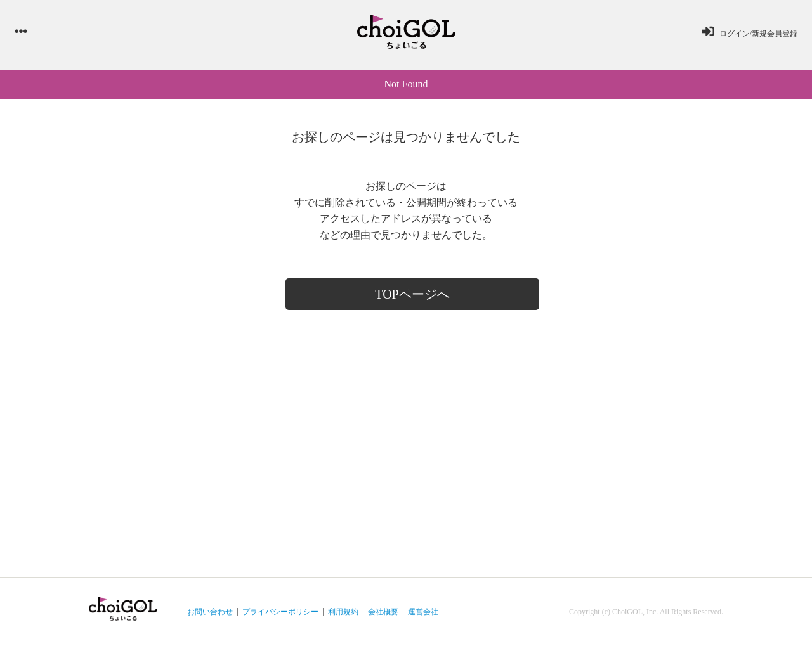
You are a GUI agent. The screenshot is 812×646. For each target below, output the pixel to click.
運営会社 (423, 612)
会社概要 (383, 612)
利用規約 (343, 612)
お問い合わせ (210, 612)
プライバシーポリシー (280, 612)
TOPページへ (412, 294)
